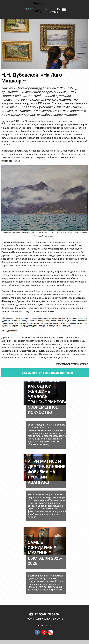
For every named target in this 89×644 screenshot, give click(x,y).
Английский (59, 9)
